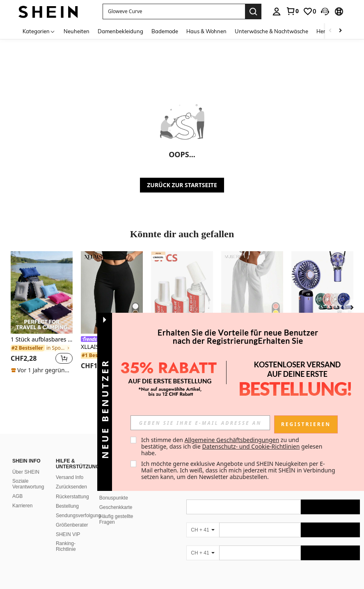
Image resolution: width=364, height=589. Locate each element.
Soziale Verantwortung (28, 474)
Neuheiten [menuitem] (77, 31)
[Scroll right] (340, 31)
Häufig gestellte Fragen (116, 509)
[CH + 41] (203, 520)
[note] (42, 370)
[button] (325, 11)
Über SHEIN (26, 462)
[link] (292, 11)
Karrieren (22, 496)
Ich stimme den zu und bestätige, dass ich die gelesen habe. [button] (232, 446)
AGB (17, 486)
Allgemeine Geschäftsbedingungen (232, 440)
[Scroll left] (330, 31)
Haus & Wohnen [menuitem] (206, 31)
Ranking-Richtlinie (66, 536)
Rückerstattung (72, 487)
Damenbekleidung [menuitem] (120, 31)
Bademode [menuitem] (165, 31)
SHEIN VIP (68, 525)
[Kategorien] (39, 31)
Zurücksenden (71, 477)
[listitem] (42, 313)
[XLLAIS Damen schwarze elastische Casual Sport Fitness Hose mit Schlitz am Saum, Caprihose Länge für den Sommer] (112, 292)
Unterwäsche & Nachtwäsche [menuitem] (271, 31)
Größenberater (72, 515)
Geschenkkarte (116, 497)
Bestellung (67, 496)
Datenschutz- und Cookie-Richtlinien (251, 446)
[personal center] (277, 11)
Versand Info (70, 468)
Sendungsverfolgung (78, 506)
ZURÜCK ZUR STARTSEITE (182, 185)
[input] (200, 423)
